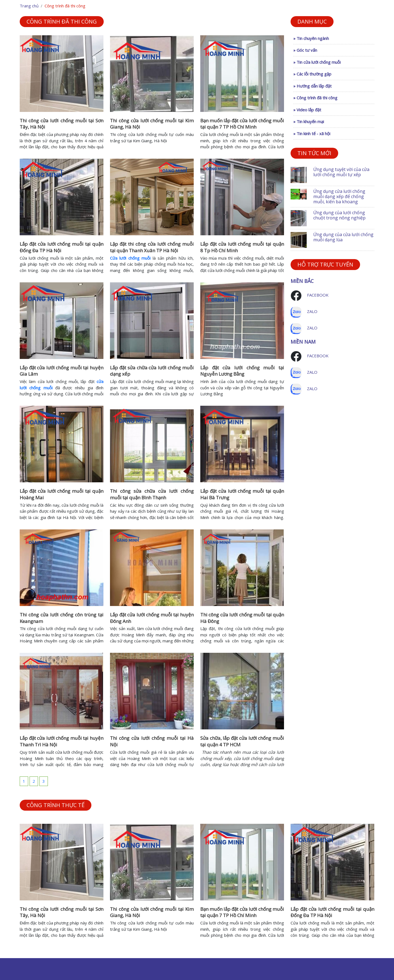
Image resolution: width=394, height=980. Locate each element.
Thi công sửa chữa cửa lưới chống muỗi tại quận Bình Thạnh (152, 494)
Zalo (312, 311)
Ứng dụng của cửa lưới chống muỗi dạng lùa (343, 237)
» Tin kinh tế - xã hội (312, 134)
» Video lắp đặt (307, 110)
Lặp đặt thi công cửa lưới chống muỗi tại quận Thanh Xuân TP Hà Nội (152, 247)
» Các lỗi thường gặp (312, 74)
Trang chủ (29, 6)
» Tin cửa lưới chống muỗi (317, 62)
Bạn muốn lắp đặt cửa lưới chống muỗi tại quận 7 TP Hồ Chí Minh (242, 124)
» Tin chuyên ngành (311, 38)
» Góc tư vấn (305, 50)
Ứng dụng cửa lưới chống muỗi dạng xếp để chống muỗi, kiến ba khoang (339, 196)
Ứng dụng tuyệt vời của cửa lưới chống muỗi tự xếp (341, 172)
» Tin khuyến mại (309, 121)
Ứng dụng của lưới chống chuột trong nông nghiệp (339, 215)
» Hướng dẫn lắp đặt (312, 86)
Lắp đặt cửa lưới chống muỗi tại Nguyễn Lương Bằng (242, 371)
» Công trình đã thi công (315, 98)
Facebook (318, 295)
